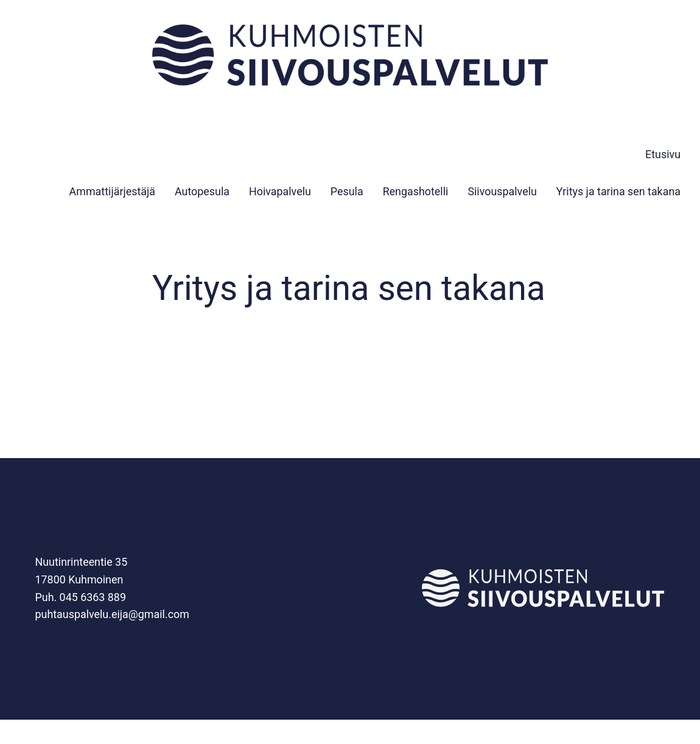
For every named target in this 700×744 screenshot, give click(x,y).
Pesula (347, 191)
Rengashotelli (416, 191)
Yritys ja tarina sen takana (618, 191)
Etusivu (663, 154)
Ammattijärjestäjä (112, 191)
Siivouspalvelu (502, 191)
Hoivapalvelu (280, 191)
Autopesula (202, 191)
